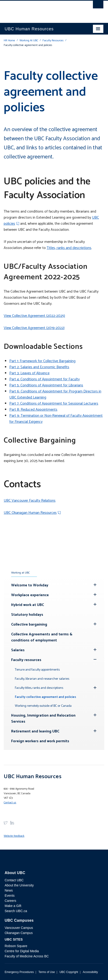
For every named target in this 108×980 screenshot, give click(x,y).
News (9, 890)
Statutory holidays (27, 615)
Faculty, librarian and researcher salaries (42, 679)
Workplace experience (30, 595)
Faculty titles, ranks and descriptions (39, 688)
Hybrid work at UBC (28, 605)
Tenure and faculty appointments (37, 670)
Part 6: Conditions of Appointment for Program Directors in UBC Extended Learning (55, 394)
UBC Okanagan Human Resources (30, 513)
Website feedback (14, 836)
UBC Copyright (69, 972)
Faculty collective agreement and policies (46, 697)
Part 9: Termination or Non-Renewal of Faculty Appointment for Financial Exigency (56, 419)
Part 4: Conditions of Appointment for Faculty (44, 379)
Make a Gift (13, 906)
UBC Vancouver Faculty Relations (30, 501)
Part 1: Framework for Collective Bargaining (42, 361)
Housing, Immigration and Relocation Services (43, 719)
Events (10, 896)
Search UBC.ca (16, 911)
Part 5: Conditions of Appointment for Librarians (46, 385)
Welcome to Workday (30, 585)
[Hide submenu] (95, 585)
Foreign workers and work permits (40, 741)
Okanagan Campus (19, 933)
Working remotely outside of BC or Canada (43, 706)
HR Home (9, 40)
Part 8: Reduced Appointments (33, 410)
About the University (19, 885)
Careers (10, 901)
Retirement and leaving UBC (35, 731)
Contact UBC (14, 880)
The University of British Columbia (39, 10)
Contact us (10, 803)
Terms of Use (47, 972)
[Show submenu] (95, 659)
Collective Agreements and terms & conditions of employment (42, 637)
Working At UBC (29, 40)
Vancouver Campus (19, 928)
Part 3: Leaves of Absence (29, 373)
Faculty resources (26, 660)
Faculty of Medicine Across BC (27, 956)
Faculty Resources (53, 40)
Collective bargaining (29, 625)
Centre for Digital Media (22, 951)
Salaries (18, 650)
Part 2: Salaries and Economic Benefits (39, 367)
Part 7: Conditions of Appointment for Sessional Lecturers (54, 404)
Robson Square (16, 946)
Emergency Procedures (19, 972)
